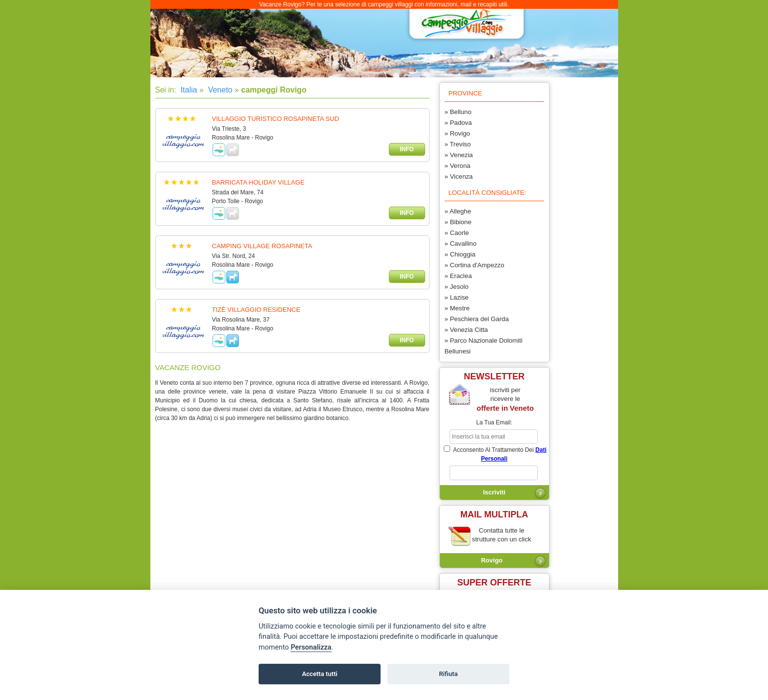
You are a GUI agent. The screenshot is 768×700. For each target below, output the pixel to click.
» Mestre (457, 308)
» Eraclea (458, 276)
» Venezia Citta (467, 330)
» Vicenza (459, 176)
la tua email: (494, 422)
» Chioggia (460, 254)
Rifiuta (448, 674)
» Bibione (458, 222)
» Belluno (458, 112)
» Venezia (459, 155)
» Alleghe (458, 211)
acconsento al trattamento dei (495, 454)
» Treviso (458, 144)
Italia (188, 90)
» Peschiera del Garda (477, 319)
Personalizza (311, 647)
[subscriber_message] (494, 473)
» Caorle (457, 233)
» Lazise (457, 297)
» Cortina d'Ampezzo (475, 265)
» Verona (458, 166)
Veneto (219, 90)
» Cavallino (461, 244)
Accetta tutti (320, 674)
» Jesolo (457, 287)
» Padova (458, 123)
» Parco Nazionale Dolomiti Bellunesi (484, 346)
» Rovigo (457, 133)
